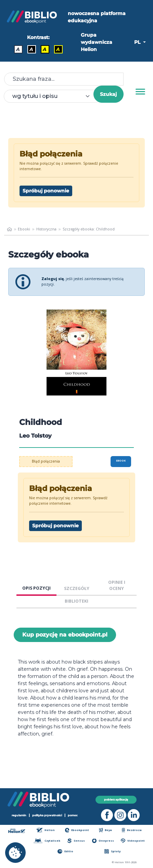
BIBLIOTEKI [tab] (76, 601)
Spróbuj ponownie (46, 191)
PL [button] (138, 42)
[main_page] (9, 229)
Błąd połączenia (46, 461)
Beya (105, 830)
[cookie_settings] (15, 853)
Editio (65, 851)
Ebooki (24, 229)
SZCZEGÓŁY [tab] (77, 588)
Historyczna (46, 229)
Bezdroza (132, 830)
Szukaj (108, 94)
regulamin (19, 815)
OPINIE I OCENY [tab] (117, 586)
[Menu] (140, 92)
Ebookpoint (77, 830)
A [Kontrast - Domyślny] (18, 49)
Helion (46, 830)
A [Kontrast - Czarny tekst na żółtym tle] (45, 49)
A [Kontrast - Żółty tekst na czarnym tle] (58, 49)
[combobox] (53, 96)
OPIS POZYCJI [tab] (36, 588)
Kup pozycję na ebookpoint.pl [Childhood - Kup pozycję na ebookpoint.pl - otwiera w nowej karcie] (65, 635)
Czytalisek (47, 841)
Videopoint (133, 841)
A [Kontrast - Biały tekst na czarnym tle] (31, 49)
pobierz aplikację (116, 800)
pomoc (73, 815)
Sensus (76, 841)
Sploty (112, 851)
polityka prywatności (47, 815)
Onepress (103, 841)
